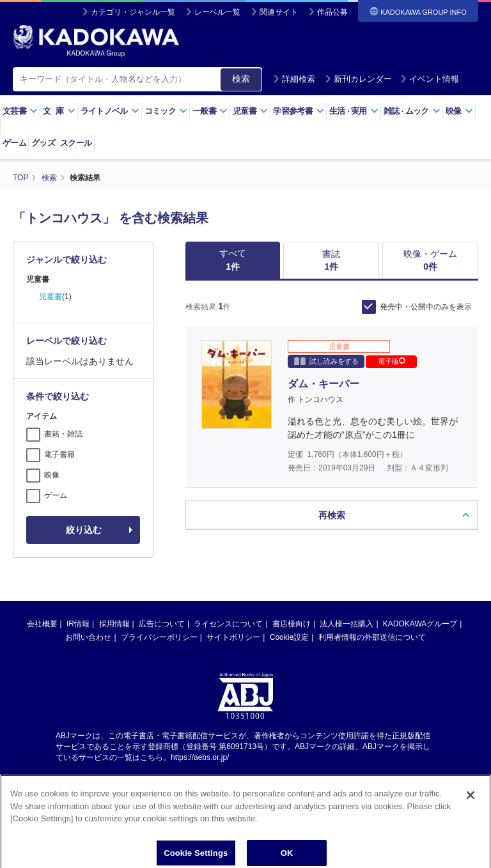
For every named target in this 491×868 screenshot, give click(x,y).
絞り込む (84, 530)
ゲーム (14, 143)
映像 (459, 111)
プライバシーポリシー (159, 637)
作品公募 (332, 12)
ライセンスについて (228, 624)
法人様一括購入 (347, 624)
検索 (241, 79)
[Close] (471, 802)
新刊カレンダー (358, 79)
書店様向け (292, 624)
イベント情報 (430, 79)
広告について (162, 624)
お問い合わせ (88, 637)
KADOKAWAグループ (420, 624)
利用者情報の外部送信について (372, 637)
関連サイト (279, 12)
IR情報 (78, 624)
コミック (166, 111)
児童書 (250, 111)
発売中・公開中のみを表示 (426, 307)
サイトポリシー (233, 637)
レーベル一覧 (217, 12)
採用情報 (114, 624)
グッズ (43, 143)
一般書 (210, 111)
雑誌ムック (412, 111)
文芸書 (20, 111)
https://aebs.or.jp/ (200, 757)
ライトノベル (110, 111)
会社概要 (42, 624)
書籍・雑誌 (63, 434)
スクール (76, 143)
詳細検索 (294, 79)
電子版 (392, 361)
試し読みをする (326, 361)
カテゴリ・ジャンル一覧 (133, 12)
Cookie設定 (289, 637)
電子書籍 (59, 454)
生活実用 (354, 111)
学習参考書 (299, 111)
